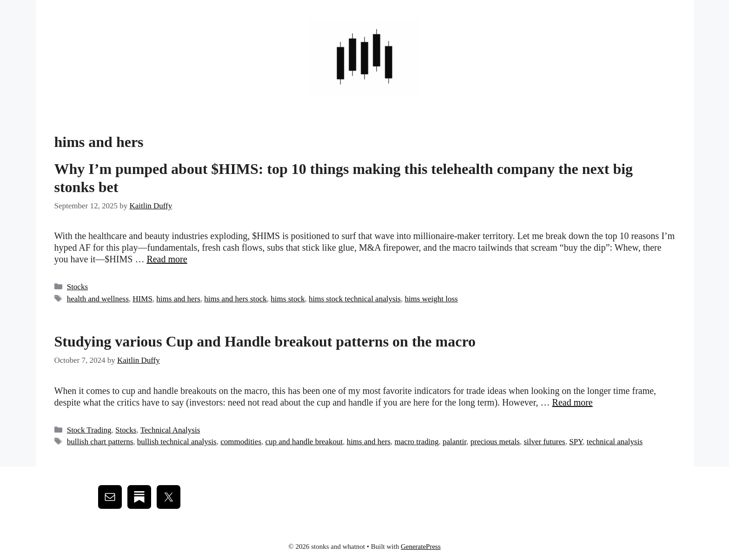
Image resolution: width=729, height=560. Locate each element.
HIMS (142, 299)
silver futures (544, 442)
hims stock (288, 299)
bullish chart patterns (100, 442)
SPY (576, 442)
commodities (241, 442)
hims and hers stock (235, 299)
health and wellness (98, 299)
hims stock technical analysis (355, 299)
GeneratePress (421, 547)
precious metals (495, 442)
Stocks (77, 287)
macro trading (417, 442)
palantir (454, 442)
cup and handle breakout (304, 442)
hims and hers (178, 299)
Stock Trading (89, 430)
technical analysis (615, 442)
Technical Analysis (170, 430)
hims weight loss (431, 299)
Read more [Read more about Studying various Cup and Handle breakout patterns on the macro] (573, 402)
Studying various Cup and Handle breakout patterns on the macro (265, 341)
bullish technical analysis (177, 442)
